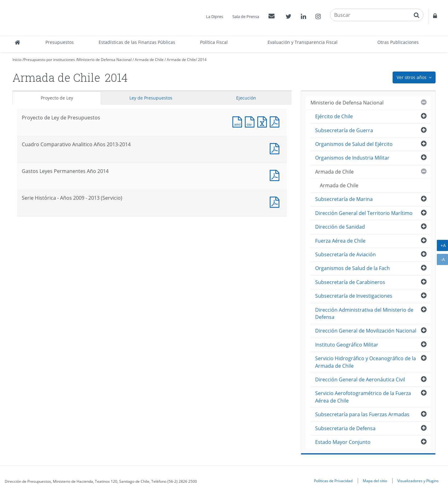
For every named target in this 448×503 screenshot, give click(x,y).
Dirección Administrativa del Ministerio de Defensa (364, 313)
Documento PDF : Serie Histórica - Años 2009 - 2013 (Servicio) (276, 201)
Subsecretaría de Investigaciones (354, 296)
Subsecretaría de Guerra (344, 130)
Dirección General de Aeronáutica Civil (360, 380)
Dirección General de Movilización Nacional (366, 331)
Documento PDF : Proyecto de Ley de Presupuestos (276, 121)
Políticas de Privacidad (333, 481)
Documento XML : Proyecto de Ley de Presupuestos (239, 121)
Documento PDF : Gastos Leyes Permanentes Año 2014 (276, 175)
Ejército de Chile (334, 116)
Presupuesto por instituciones (49, 60)
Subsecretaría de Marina (344, 199)
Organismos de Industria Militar (352, 158)
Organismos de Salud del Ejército (354, 144)
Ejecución (246, 98)
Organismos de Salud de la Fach (352, 268)
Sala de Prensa (246, 16)
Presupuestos (60, 42)
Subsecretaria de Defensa (345, 428)
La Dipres (215, 16)
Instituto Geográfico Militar (347, 345)
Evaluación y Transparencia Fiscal (303, 42)
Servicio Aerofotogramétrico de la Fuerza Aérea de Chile (363, 397)
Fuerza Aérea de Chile (340, 241)
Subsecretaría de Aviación (345, 254)
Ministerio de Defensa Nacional (104, 60)
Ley (151, 98)
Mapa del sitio (375, 481)
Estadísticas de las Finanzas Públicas (137, 42)
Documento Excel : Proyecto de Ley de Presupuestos (264, 121)
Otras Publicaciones (398, 42)
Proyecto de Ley (57, 98)
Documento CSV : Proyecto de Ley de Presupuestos (251, 121)
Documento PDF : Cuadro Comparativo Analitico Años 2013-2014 (276, 148)
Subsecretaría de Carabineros (350, 282)
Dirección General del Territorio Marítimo (364, 213)
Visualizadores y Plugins (418, 481)
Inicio (17, 60)
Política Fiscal (214, 42)
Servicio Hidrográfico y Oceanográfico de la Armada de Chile (366, 362)
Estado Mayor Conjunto (343, 442)
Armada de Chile (149, 60)
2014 (202, 60)
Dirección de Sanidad (340, 227)
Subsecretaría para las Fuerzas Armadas (362, 414)
